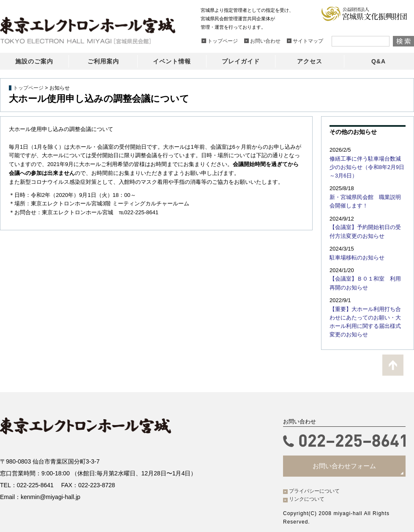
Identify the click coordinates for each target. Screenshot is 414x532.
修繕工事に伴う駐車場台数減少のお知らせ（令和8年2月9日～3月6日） (368, 166)
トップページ (28, 88)
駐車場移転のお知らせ (355, 254)
